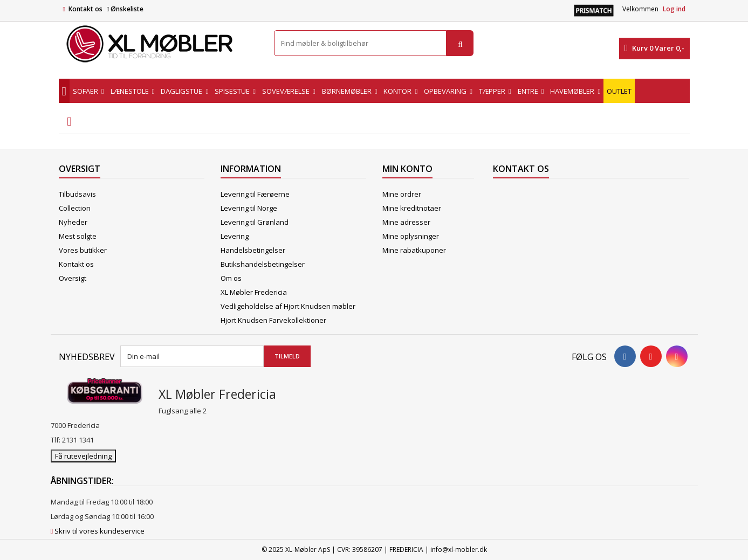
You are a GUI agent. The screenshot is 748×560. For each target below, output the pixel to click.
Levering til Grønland (255, 222)
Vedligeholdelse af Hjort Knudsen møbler (288, 306)
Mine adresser (406, 222)
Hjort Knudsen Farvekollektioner (273, 320)
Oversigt (73, 278)
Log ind (674, 9)
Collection (75, 208)
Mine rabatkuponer (414, 250)
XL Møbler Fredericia (254, 292)
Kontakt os (85, 9)
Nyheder (73, 222)
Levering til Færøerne (255, 194)
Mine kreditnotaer (412, 208)
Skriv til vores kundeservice (99, 531)
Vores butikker (83, 250)
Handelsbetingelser (253, 250)
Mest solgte (78, 236)
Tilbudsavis (77, 194)
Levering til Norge (249, 208)
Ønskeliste (125, 9)
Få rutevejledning (83, 456)
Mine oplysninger (411, 236)
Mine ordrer (402, 194)
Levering (235, 236)
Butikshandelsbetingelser (263, 264)
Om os (231, 278)
